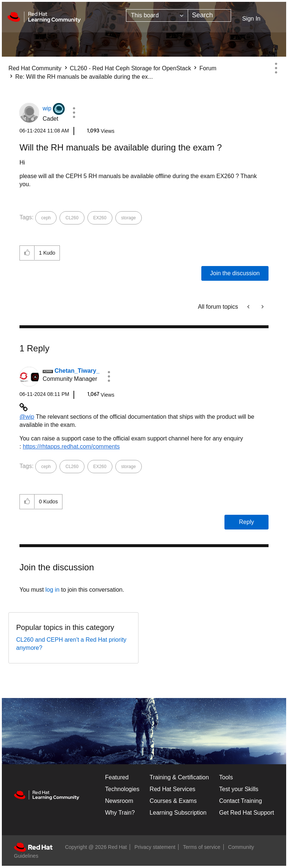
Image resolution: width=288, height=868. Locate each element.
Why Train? (120, 813)
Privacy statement (155, 847)
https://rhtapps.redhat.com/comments (71, 447)
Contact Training (241, 801)
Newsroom (119, 801)
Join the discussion (235, 273)
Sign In (251, 19)
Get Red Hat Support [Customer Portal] (247, 813)
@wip (27, 417)
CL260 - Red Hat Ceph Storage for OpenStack (130, 68)
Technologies (122, 789)
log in (53, 590)
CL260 (72, 218)
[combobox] (209, 15)
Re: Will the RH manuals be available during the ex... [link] (84, 77)
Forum (208, 68)
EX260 (100, 218)
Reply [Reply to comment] (247, 522)
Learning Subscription (178, 813)
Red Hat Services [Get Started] (172, 789)
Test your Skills (239, 789)
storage (129, 218)
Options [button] (276, 68)
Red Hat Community (35, 68)
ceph (46, 218)
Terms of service (202, 847)
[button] (74, 113)
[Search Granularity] (157, 15)
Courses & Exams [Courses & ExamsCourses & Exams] (173, 801)
